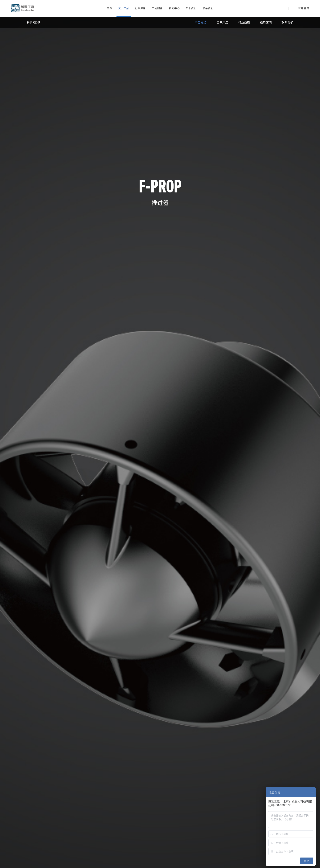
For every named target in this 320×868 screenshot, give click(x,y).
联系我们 (208, 8)
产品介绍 (201, 23)
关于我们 (191, 8)
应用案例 (266, 23)
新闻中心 (174, 8)
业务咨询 (303, 8)
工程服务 (157, 8)
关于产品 (124, 8)
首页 (109, 8)
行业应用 (140, 8)
